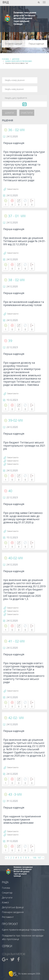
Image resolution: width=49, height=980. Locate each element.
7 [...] (23, 858)
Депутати (16, 59)
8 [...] (26, 858)
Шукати (9, 113)
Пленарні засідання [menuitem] (13, 912)
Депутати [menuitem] (7, 897)
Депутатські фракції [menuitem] (13, 907)
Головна (5, 59)
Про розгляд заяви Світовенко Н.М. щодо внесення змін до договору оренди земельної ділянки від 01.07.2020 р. (23, 518)
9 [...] (28, 858)
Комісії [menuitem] (5, 902)
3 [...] (14, 858)
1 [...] (9, 858)
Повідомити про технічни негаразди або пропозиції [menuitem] (23, 937)
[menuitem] (5, 959)
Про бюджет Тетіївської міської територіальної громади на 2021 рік (24, 446)
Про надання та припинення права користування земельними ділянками (22, 820)
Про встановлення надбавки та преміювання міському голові (24, 304)
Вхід (6, 2)
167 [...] (39, 858)
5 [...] (18, 858)
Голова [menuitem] (6, 888)
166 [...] (35, 858)
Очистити (27, 113)
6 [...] (21, 858)
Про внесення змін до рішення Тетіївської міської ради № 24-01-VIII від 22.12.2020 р (24, 241)
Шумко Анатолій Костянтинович (19, 61)
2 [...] (11, 858)
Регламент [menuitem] (8, 917)
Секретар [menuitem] (7, 893)
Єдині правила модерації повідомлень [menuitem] (23, 930)
